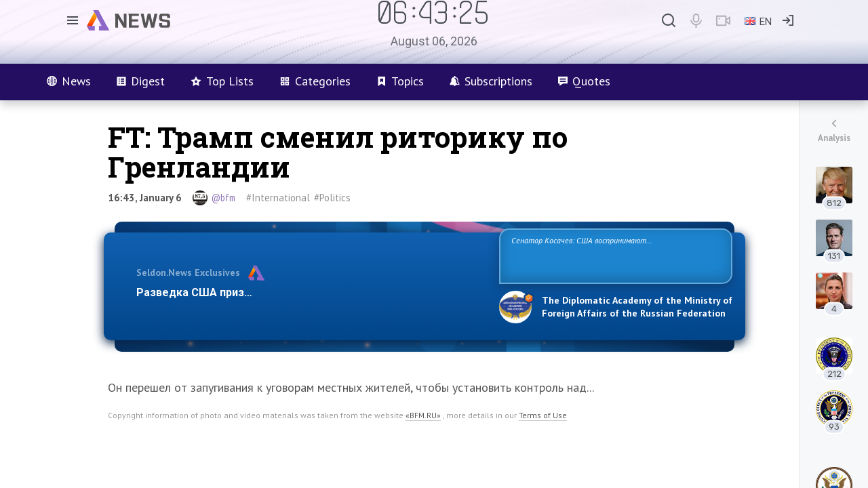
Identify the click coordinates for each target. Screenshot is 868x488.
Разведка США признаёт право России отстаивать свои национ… (311, 292)
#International (278, 198)
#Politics (332, 198)
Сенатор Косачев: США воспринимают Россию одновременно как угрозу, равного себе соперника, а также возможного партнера (614, 255)
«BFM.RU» (423, 415)
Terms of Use (543, 415)
